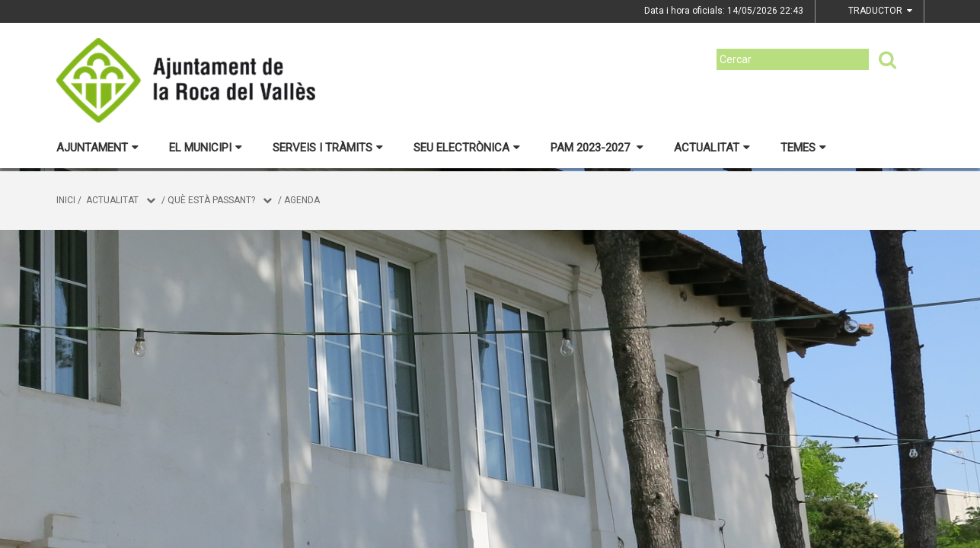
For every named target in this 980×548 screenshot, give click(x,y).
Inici (66, 200)
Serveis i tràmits (328, 148)
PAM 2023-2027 (597, 148)
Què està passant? (211, 200)
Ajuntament (97, 148)
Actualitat (712, 148)
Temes (803, 148)
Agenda (302, 200)
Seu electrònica (467, 148)
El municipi (206, 148)
